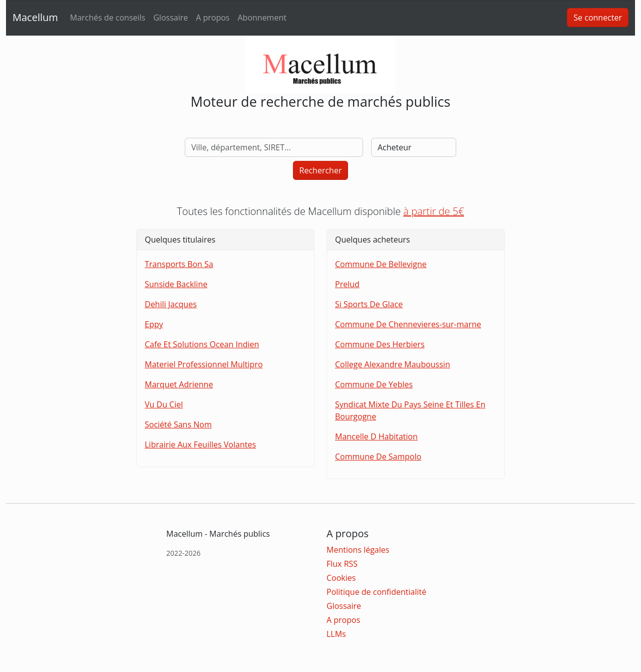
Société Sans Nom (178, 424)
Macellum (35, 17)
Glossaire (171, 18)
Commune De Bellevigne (381, 264)
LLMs (336, 634)
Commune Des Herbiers (380, 344)
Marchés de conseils (108, 18)
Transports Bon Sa (179, 264)
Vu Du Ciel (164, 404)
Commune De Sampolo (378, 457)
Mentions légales (358, 550)
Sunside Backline (176, 284)
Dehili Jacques (171, 304)
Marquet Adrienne (179, 384)
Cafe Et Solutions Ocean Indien (202, 344)
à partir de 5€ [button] (433, 211)
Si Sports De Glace (369, 304)
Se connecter (598, 18)
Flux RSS (342, 564)
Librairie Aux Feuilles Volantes (200, 444)
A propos (213, 18)
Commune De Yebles (374, 384)
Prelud (347, 284)
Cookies (341, 578)
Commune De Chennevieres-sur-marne (408, 324)
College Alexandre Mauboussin (393, 364)
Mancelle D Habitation (376, 436)
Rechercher (321, 170)
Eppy (154, 324)
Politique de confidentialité (376, 592)
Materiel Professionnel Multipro (204, 364)
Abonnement (262, 18)
